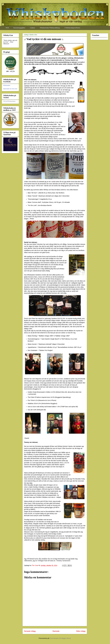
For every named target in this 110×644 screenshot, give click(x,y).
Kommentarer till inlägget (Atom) (60, 638)
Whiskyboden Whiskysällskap (50, 28)
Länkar (32, 28)
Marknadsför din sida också (10, 89)
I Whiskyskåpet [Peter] (72, 28)
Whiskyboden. (7, 85)
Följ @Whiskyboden (9, 101)
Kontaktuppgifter (19, 28)
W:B (7, 28)
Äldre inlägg (81, 631)
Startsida (56, 631)
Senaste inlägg (30, 631)
